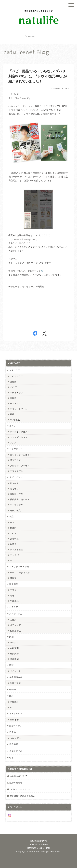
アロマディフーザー (20, 466)
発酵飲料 (14, 702)
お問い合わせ (16, 783)
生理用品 (14, 601)
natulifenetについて (19, 776)
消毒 (12, 596)
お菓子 (13, 544)
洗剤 (11, 637)
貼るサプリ (15, 489)
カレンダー (15, 738)
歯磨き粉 (14, 720)
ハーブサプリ (17, 505)
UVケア (14, 387)
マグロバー (15, 555)
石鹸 (12, 414)
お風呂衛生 (15, 631)
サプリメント (16, 477)
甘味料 (13, 528)
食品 (11, 516)
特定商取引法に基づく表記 (22, 796)
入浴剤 (13, 620)
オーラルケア (16, 713)
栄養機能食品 (16, 677)
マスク (13, 590)
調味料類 (14, 539)
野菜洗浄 (14, 654)
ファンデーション (19, 437)
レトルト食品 (17, 550)
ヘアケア (14, 607)
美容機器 (14, 744)
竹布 (11, 758)
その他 (13, 689)
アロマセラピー (17, 449)
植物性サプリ (17, 494)
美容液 (13, 398)
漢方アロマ (15, 460)
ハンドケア (15, 403)
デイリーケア (17, 376)
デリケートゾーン (19, 409)
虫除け (13, 382)
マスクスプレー (18, 471)
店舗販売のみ (16, 751)
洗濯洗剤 (14, 659)
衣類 (11, 665)
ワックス (14, 643)
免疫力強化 (15, 510)
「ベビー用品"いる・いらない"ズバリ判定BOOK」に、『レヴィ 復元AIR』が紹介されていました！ (38, 76)
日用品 (13, 732)
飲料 (11, 696)
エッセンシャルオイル (21, 455)
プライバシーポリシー (20, 789)
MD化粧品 (15, 420)
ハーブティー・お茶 (19, 567)
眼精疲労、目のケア (20, 499)
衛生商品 (14, 584)
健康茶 (13, 578)
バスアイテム (16, 614)
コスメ (13, 426)
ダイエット (15, 671)
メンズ (13, 443)
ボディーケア (17, 393)
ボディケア (15, 625)
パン (12, 522)
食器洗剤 (14, 648)
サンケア (14, 483)
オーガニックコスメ (20, 432)
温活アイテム (16, 726)
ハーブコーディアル (20, 573)
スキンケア (15, 370)
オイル (13, 533)
